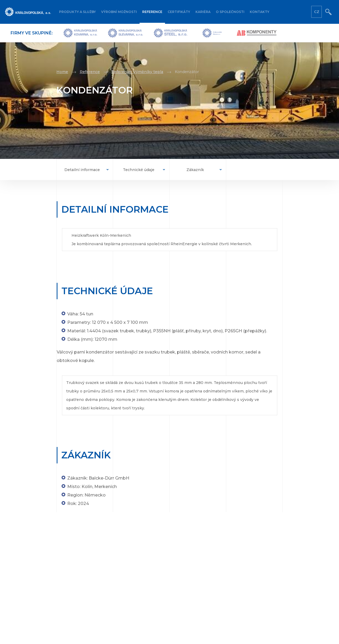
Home (62, 72)
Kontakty (260, 12)
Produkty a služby (77, 12)
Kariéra (203, 12)
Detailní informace (82, 170)
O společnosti (230, 12)
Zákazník (195, 170)
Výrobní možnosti (119, 12)
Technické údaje (139, 170)
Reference (152, 12)
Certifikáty (179, 12)
